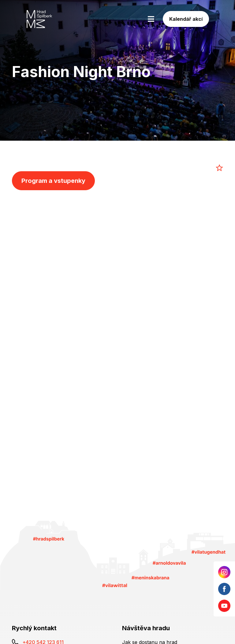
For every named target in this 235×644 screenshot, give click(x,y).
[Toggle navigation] (151, 19)
